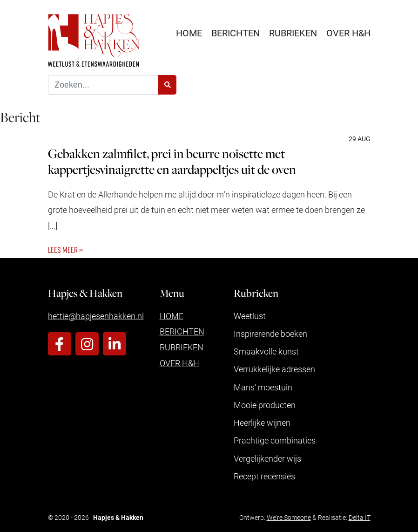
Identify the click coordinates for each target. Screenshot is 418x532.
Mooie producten (265, 405)
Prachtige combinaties (275, 440)
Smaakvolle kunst (266, 351)
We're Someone (289, 517)
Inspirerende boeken (270, 334)
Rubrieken (293, 33)
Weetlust (250, 316)
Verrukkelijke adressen (274, 369)
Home (189, 33)
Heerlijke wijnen (262, 423)
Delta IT (360, 517)
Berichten (236, 33)
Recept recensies (264, 476)
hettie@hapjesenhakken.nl (96, 316)
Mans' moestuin (263, 387)
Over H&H (348, 33)
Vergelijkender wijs (267, 458)
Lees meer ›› (65, 250)
